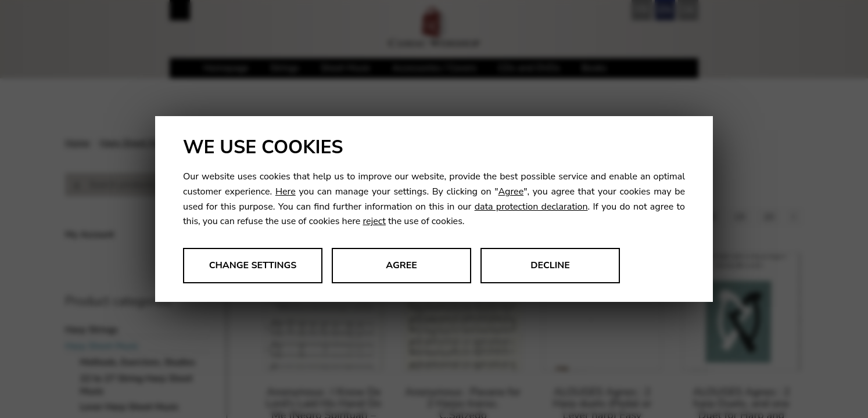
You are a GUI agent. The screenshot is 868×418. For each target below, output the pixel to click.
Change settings (253, 265)
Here (286, 192)
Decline (550, 265)
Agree (511, 192)
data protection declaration (531, 207)
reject (374, 221)
